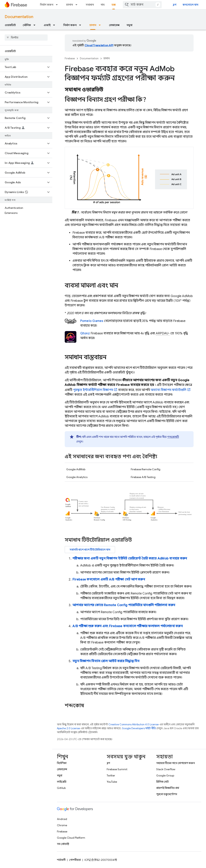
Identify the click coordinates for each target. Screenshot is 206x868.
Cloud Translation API (99, 45)
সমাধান (90, 5)
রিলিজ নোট (162, 782)
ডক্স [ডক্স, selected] (114, 5)
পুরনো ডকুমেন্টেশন (167, 794)
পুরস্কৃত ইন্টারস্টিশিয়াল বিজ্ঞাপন (93, 390)
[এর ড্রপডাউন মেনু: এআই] (55, 25)
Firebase (70, 58)
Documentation (19, 17)
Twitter (111, 775)
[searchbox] (26, 38)
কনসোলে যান (190, 5)
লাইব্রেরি (62, 782)
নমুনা (129, 25)
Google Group (165, 775)
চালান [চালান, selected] (93, 25)
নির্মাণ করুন (47, 5)
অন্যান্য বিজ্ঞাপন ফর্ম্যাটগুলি (168, 390)
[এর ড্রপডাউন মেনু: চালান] (78, 5)
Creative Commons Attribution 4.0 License (134, 724)
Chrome (62, 825)
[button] (23, 67)
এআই (47, 25)
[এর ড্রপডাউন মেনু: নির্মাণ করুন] (58, 5)
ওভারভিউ (10, 25)
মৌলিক (27, 25)
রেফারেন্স (114, 25)
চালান (69, 5)
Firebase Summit (117, 769)
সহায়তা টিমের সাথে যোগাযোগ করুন (175, 763)
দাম (103, 5)
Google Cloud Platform (71, 838)
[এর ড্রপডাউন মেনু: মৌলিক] (36, 25)
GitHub (61, 788)
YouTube (112, 782)
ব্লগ (175, 5)
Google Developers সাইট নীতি (139, 728)
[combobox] (142, 5)
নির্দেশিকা (62, 763)
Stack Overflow (166, 769)
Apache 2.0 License (68, 728)
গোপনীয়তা (75, 860)
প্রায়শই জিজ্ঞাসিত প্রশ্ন (168, 788)
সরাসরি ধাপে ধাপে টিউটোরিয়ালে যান (90, 550)
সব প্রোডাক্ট (63, 844)
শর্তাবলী (61, 860)
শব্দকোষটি (173, 437)
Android (62, 819)
